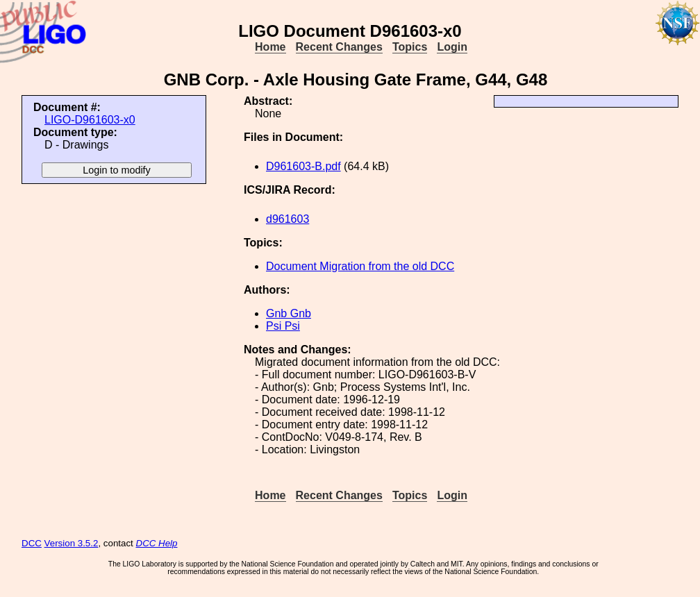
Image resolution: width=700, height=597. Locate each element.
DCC (32, 543)
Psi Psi (283, 326)
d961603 (287, 219)
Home (270, 47)
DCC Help (157, 543)
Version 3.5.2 (72, 543)
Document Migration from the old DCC (360, 266)
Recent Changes (339, 47)
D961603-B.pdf (303, 166)
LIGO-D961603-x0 (90, 120)
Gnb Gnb (289, 313)
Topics (410, 47)
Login (452, 47)
